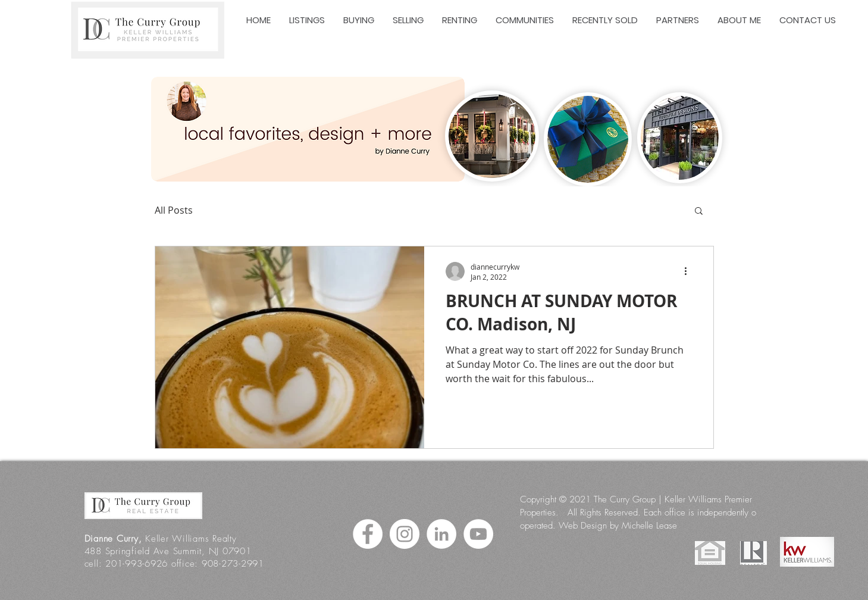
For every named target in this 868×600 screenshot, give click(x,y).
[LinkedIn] (441, 534)
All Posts (174, 210)
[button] (699, 212)
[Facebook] (368, 534)
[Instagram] (405, 534)
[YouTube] (478, 534)
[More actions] (690, 271)
